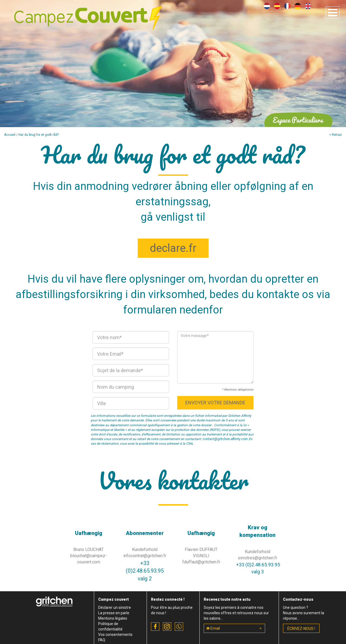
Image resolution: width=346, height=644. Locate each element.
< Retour (336, 135)
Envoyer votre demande (215, 403)
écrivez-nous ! (301, 629)
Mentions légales (113, 618)
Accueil (10, 135)
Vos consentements (115, 635)
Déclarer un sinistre (115, 607)
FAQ (102, 640)
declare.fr (173, 248)
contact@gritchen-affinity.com (225, 439)
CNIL (190, 444)
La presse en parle (114, 613)
